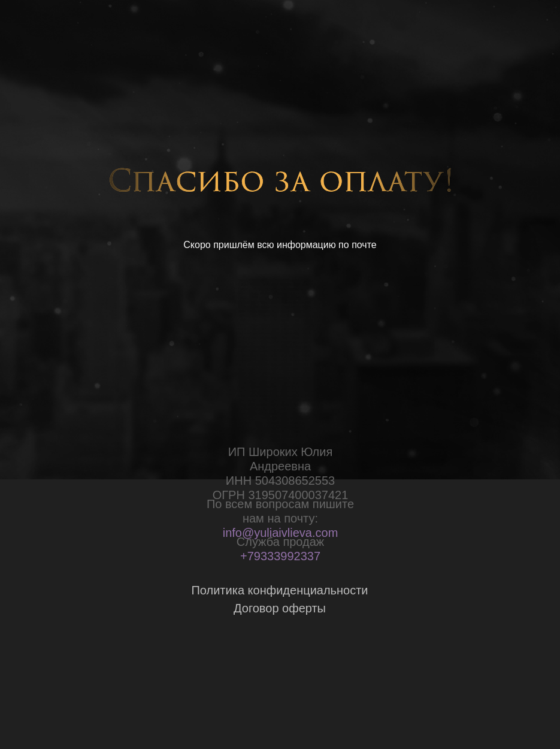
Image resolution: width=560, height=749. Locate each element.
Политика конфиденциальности (279, 590)
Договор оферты (280, 608)
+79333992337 (280, 556)
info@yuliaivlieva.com (281, 533)
